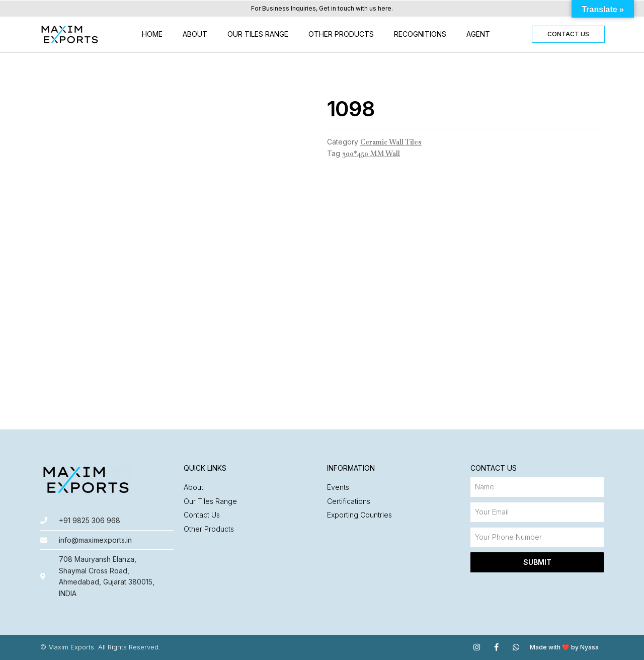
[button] (568, 34)
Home (152, 34)
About (195, 34)
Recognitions (420, 34)
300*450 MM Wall (371, 154)
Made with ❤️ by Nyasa (564, 647)
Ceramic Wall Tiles (391, 142)
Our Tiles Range (258, 34)
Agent (478, 34)
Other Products (341, 34)
